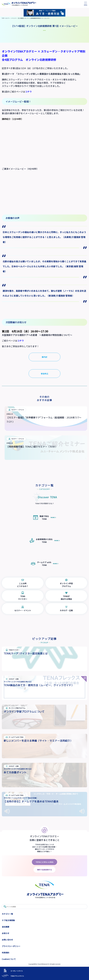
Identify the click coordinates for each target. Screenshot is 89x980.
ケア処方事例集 (8, 920)
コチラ (28, 92)
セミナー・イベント (11, 18)
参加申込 (44, 374)
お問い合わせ (7, 940)
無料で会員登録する (44, 870)
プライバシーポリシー (11, 946)
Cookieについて (9, 959)
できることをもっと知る (44, 862)
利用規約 (6, 953)
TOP (3, 18)
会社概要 (6, 927)
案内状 (44, 357)
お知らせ (6, 933)
